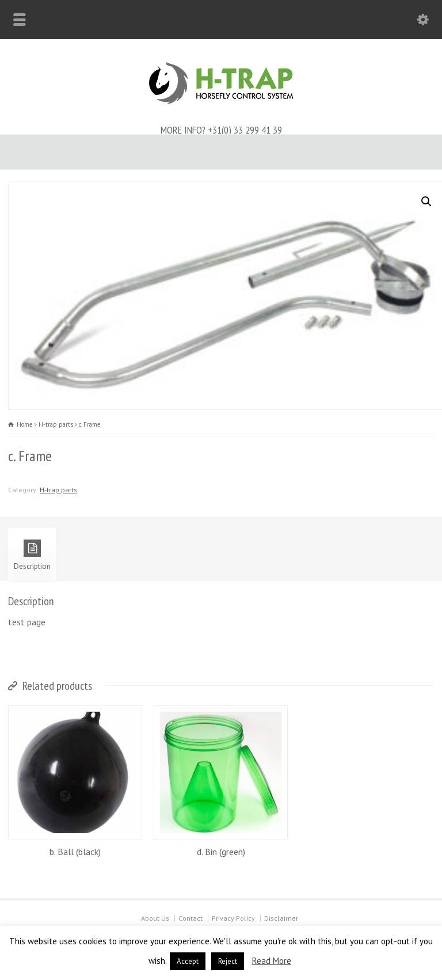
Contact (190, 918)
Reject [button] (228, 961)
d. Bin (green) (221, 852)
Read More (272, 961)
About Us (155, 918)
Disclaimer (281, 918)
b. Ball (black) (75, 852)
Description (32, 555)
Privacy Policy (233, 918)
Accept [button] (188, 961)
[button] (426, 202)
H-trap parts (56, 424)
